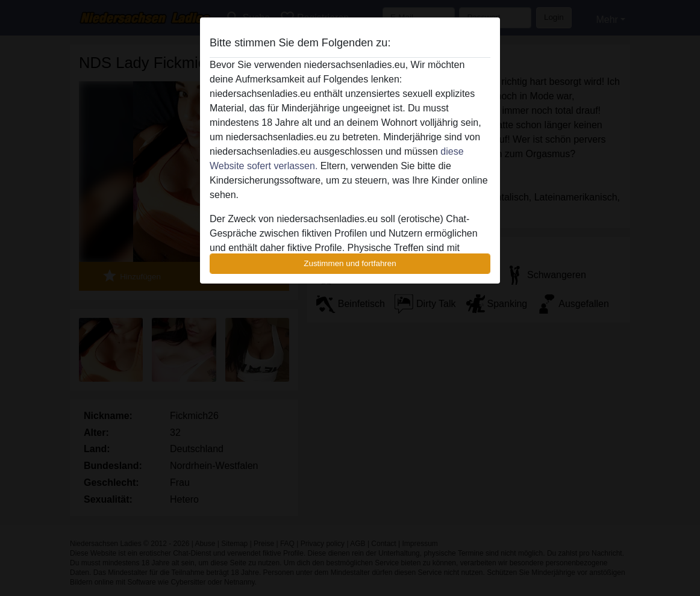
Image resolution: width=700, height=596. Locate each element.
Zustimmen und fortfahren (350, 263)
